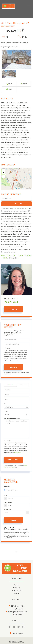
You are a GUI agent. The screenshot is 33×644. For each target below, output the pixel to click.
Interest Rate (8, 509)
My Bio (25, 307)
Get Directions (16, 204)
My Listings (7, 305)
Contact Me (14, 309)
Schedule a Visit (23, 385)
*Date (6, 404)
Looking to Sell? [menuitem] (16, 591)
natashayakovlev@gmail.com (18, 612)
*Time (6, 411)
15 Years (14, 490)
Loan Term (7, 486)
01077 (5, 258)
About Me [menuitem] (16, 588)
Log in (15, 633)
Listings (9, 255)
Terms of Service (11, 467)
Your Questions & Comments (12, 418)
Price (5, 495)
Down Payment (8, 502)
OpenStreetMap (23, 189)
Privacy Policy (17, 360)
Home (3, 255)
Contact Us (10, 385)
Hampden (20, 255)
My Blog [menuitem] (16, 593)
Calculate (14, 520)
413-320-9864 (11, 302)
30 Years (7, 490)
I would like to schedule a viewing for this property (16, 429)
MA (15, 255)
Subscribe (14, 367)
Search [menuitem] (16, 585)
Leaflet (16, 189)
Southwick (29, 255)
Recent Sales (14, 305)
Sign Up (20, 633)
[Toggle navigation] (29, 6)
